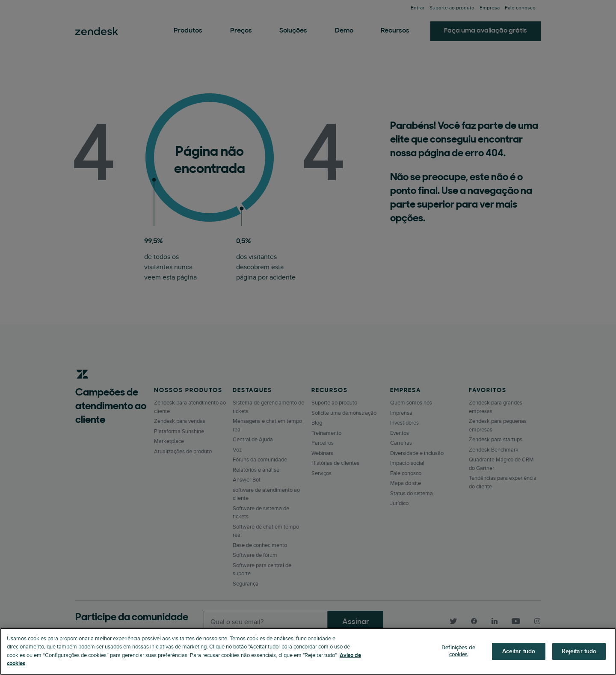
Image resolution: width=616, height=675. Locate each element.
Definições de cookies (458, 651)
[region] (308, 651)
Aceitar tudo (519, 651)
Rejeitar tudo (579, 651)
